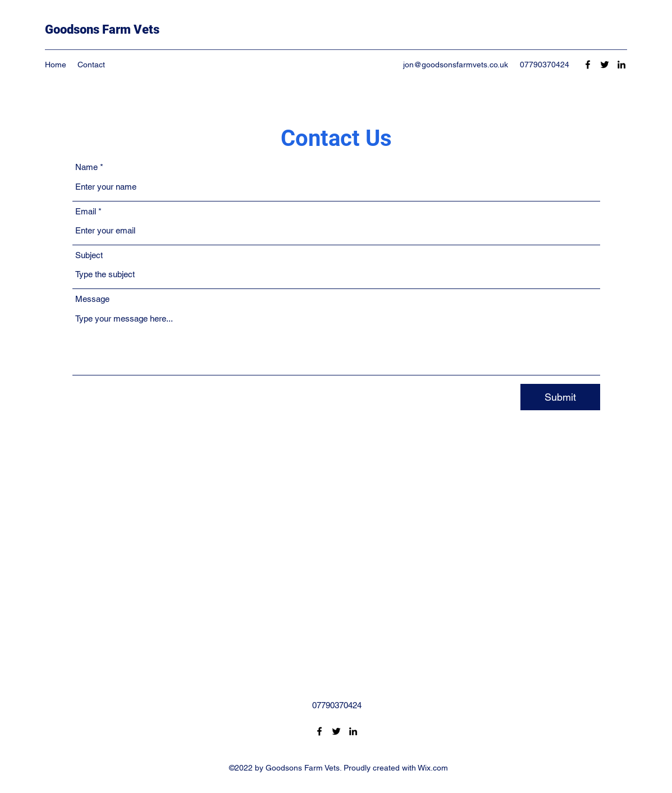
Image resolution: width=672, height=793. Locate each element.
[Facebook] (588, 65)
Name (86, 167)
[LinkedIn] (621, 65)
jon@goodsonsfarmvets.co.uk (456, 65)
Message (92, 299)
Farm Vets (129, 29)
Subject (89, 255)
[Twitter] (605, 65)
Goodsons (72, 29)
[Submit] (560, 397)
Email (86, 211)
